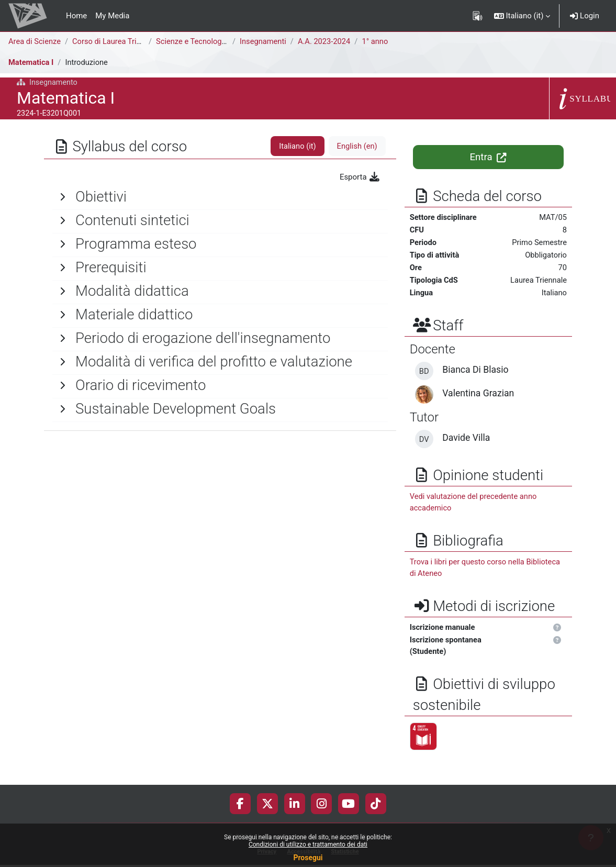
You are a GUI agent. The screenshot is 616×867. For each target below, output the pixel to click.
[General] (220, 197)
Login (585, 16)
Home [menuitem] (76, 16)
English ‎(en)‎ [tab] (357, 146)
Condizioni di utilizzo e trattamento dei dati (308, 844)
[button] (522, 16)
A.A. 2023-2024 (327, 41)
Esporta (360, 177)
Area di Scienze (35, 41)
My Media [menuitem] (112, 16)
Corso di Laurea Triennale (117, 41)
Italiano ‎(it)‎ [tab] (296, 146)
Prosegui (308, 858)
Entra (488, 157)
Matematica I (31, 62)
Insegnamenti (265, 41)
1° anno (379, 41)
